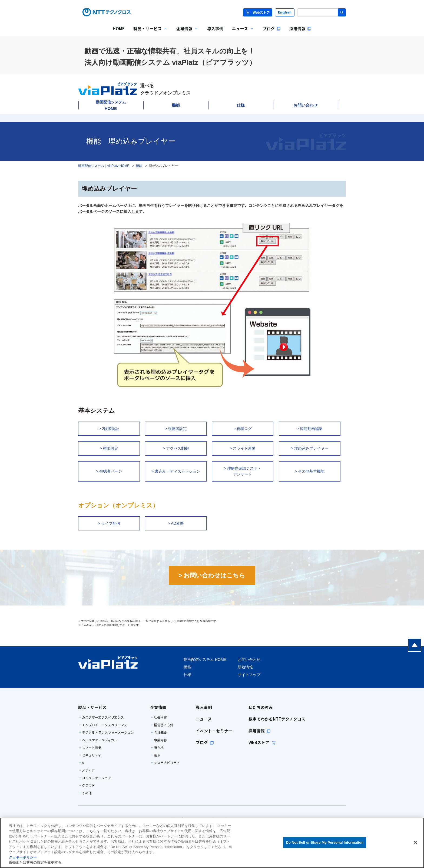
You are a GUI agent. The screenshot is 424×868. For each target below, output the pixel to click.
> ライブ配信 (109, 523)
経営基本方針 (164, 725)
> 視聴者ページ (109, 471)
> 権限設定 (109, 448)
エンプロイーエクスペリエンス (105, 725)
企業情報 (158, 707)
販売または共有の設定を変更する (35, 862)
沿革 (157, 755)
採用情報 (260, 731)
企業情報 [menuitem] (185, 32)
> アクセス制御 (176, 448)
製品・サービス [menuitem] (148, 32)
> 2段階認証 (109, 429)
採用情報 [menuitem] (300, 28)
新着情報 (245, 667)
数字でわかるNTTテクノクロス (277, 719)
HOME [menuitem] (119, 28)
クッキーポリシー (23, 857)
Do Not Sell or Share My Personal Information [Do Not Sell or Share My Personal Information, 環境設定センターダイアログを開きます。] (325, 842)
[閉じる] (415, 842)
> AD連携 (176, 523)
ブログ (205, 742)
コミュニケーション (97, 778)
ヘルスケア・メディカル (100, 740)
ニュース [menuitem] (241, 32)
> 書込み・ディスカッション (176, 471)
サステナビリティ (167, 763)
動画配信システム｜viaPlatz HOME (104, 166)
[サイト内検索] (322, 12)
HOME (111, 105)
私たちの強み (261, 707)
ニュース (204, 719)
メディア (88, 770)
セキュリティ (92, 755)
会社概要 (160, 732)
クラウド (88, 785)
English (285, 12)
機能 (176, 105)
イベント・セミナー (214, 731)
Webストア (258, 12)
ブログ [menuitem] (272, 28)
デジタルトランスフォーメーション (108, 732)
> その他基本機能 (310, 471)
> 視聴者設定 (176, 429)
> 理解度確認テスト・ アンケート (243, 471)
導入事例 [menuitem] (215, 28)
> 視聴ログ (243, 429)
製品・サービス (92, 707)
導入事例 (204, 707)
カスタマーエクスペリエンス (103, 717)
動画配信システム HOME (205, 660)
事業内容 (160, 740)
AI (83, 763)
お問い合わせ (306, 105)
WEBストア (262, 742)
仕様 (241, 105)
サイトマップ (249, 675)
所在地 (159, 748)
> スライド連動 (243, 448)
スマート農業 (92, 748)
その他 (87, 793)
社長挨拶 (160, 717)
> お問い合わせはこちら (212, 575)
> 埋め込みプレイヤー (310, 448)
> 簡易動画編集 (310, 429)
